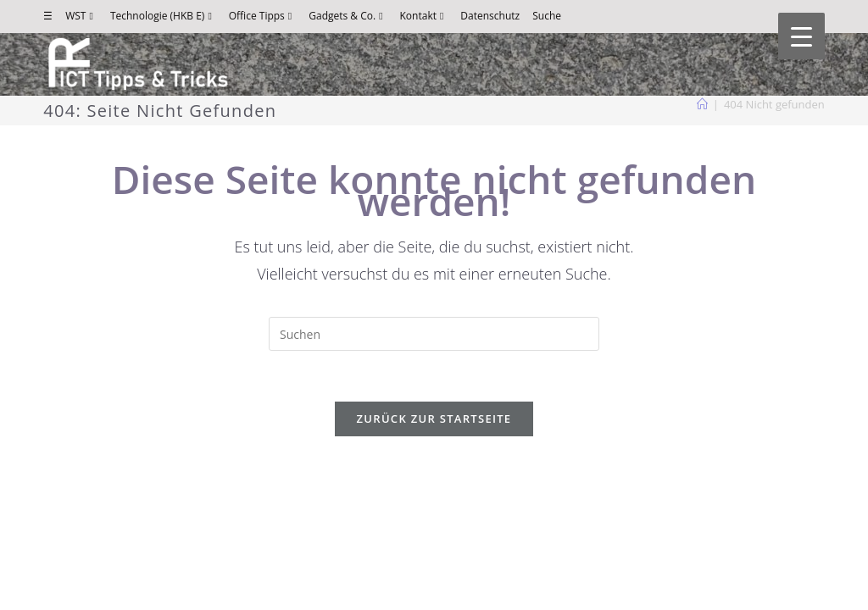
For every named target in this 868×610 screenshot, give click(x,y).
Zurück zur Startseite (434, 419)
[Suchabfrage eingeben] (434, 334)
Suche (547, 16)
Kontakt (424, 16)
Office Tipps (262, 16)
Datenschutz (490, 16)
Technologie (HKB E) (163, 16)
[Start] (702, 104)
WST (81, 16)
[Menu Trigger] (801, 36)
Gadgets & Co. (348, 16)
